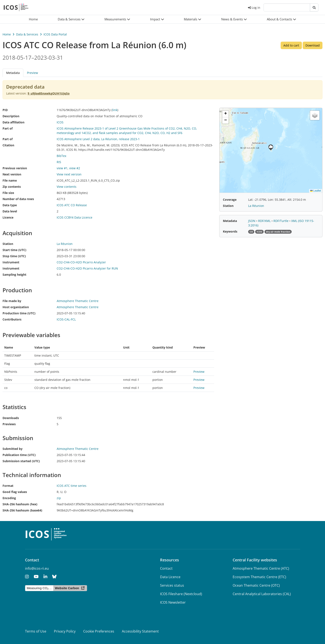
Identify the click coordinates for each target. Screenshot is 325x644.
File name (10, 180)
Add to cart (291, 45)
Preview (32, 73)
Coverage (230, 200)
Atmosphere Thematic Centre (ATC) (261, 568)
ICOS (60, 122)
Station (8, 244)
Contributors (12, 319)
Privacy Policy (65, 631)
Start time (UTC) (14, 250)
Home (7, 34)
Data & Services (27, 34)
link (115, 110)
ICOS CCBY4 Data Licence (75, 217)
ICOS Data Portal (55, 34)
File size (8, 193)
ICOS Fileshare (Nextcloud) (181, 594)
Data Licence (170, 577)
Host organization (16, 307)
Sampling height (14, 275)
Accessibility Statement (140, 631)
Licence (8, 217)
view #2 (75, 168)
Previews (9, 424)
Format (8, 486)
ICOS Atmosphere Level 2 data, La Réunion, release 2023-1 (98, 139)
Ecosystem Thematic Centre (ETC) (259, 577)
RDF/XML (265, 221)
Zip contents (12, 187)
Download (313, 45)
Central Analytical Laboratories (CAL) (262, 594)
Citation (8, 145)
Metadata (13, 73)
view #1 (62, 168)
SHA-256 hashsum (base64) (22, 510)
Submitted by (13, 449)
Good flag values (15, 492)
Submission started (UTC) (21, 461)
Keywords (230, 231)
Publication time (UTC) (19, 455)
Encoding (9, 498)
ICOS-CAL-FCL (66, 319)
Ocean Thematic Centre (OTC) (256, 585)
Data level (10, 211)
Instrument (11, 262)
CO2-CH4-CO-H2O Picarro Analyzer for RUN (87, 268)
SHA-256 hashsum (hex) (20, 504)
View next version (69, 174)
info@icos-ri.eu (37, 568)
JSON (252, 221)
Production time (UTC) (19, 313)
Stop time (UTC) (14, 256)
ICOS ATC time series (72, 486)
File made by (12, 301)
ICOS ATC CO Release (72, 205)
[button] (71, 19)
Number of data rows (18, 199)
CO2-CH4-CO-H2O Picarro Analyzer (81, 262)
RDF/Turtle (281, 221)
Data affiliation (13, 122)
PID (5, 110)
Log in (254, 8)
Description (11, 116)
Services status (172, 585)
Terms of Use (36, 631)
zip (59, 498)
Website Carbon (67, 588)
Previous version (15, 168)
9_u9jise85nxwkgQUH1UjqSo (49, 93)
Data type (10, 205)
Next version (12, 174)
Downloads (11, 418)
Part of (8, 128)
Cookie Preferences (99, 631)
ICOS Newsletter (173, 602)
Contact (166, 568)
